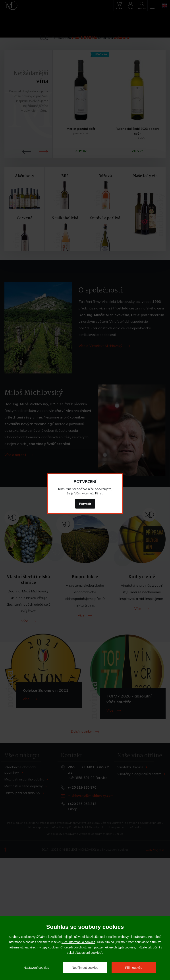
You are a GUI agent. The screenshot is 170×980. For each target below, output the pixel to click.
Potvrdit (85, 504)
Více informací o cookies (78, 942)
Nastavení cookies (36, 968)
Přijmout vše (134, 968)
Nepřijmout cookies (85, 968)
